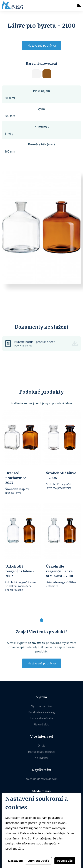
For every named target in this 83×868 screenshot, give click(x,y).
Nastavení (15, 861)
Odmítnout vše (38, 861)
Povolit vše (65, 861)
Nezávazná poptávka (42, 45)
